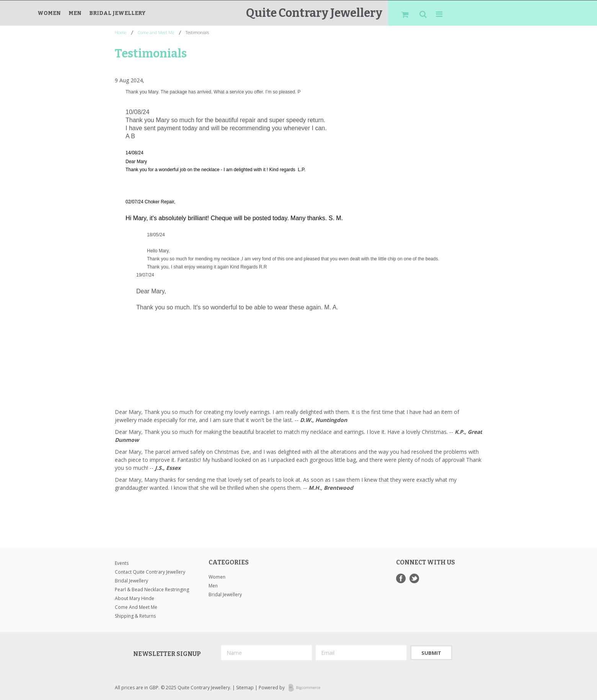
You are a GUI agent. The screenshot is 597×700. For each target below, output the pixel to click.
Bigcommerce (307, 688)
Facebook (401, 578)
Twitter (414, 578)
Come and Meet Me (156, 32)
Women (49, 13)
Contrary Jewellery (314, 13)
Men (75, 13)
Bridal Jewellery (117, 13)
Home (121, 32)
